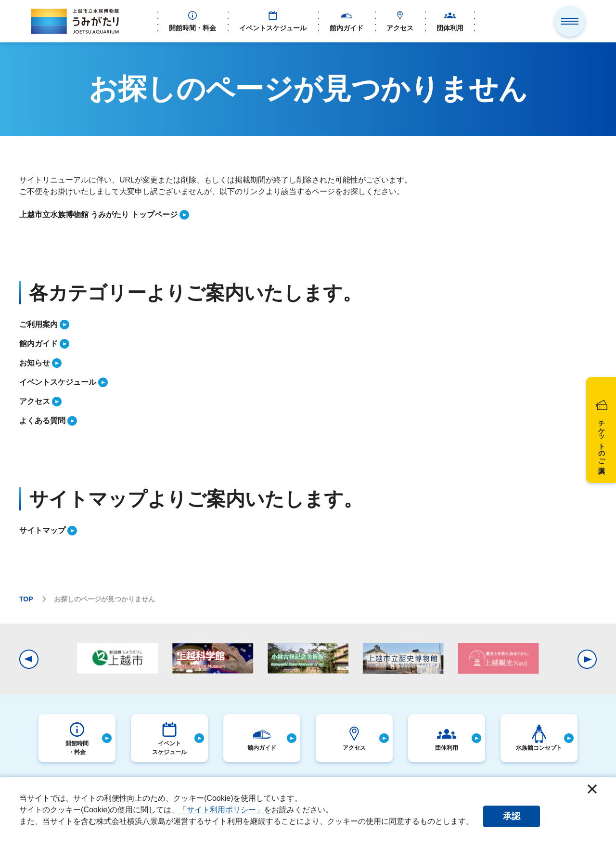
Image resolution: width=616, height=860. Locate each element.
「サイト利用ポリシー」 (221, 810)
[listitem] (308, 215)
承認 (512, 816)
